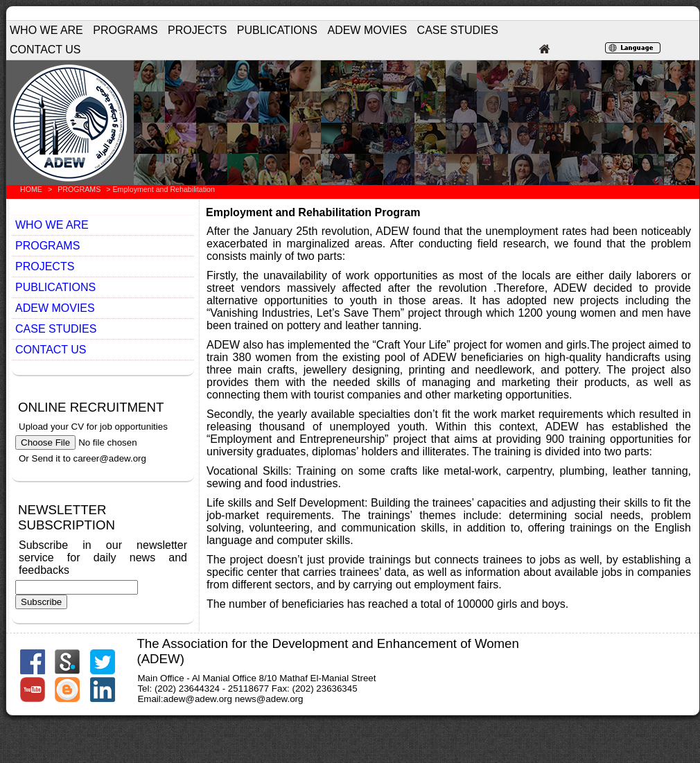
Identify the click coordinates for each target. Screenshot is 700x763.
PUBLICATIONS (277, 30)
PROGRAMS (125, 30)
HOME (31, 189)
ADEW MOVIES (367, 30)
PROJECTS (197, 30)
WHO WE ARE (46, 30)
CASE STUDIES (458, 30)
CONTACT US (45, 50)
